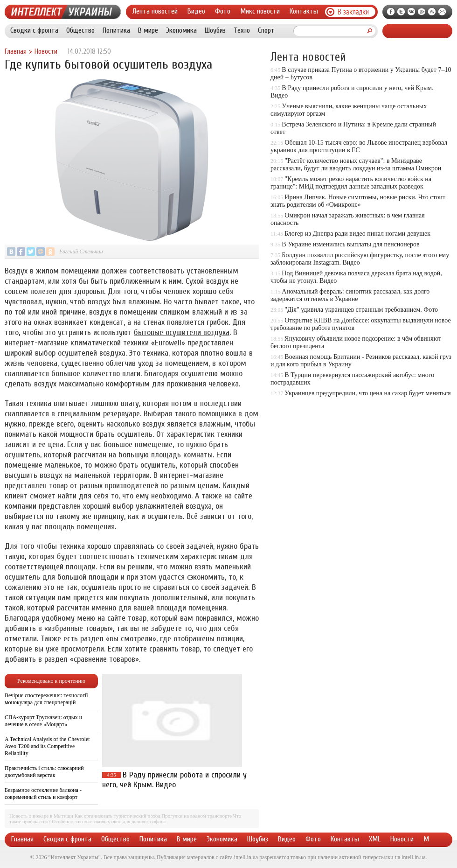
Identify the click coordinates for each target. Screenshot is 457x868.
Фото (223, 11)
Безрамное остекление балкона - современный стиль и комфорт (43, 794)
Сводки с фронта (34, 30)
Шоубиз (215, 30)
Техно (242, 30)
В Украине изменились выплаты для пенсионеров (350, 244)
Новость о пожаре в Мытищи (41, 816)
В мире (148, 30)
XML (375, 839)
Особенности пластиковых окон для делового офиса (109, 821)
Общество (80, 30)
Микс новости (260, 11)
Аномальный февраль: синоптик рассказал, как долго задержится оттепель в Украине (350, 295)
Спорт (266, 30)
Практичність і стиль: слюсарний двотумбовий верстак (44, 772)
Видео (196, 11)
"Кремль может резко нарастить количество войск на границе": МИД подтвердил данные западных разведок (351, 183)
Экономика (181, 30)
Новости (46, 52)
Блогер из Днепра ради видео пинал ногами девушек (357, 234)
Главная (16, 52)
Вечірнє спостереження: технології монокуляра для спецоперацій (46, 699)
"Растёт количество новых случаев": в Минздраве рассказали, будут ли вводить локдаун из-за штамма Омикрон (356, 164)
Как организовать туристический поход (118, 816)
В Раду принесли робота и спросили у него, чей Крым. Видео (174, 780)
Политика (116, 30)
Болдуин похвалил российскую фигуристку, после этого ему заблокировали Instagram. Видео (360, 259)
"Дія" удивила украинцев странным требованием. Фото (361, 310)
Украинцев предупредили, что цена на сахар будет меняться (367, 393)
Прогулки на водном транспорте (197, 816)
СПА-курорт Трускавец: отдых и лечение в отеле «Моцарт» (43, 721)
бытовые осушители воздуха (182, 332)
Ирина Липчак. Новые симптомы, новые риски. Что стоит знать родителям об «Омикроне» (358, 201)
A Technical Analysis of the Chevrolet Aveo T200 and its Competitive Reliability (47, 746)
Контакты (304, 11)
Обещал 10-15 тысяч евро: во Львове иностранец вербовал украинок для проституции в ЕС (359, 146)
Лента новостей (155, 11)
